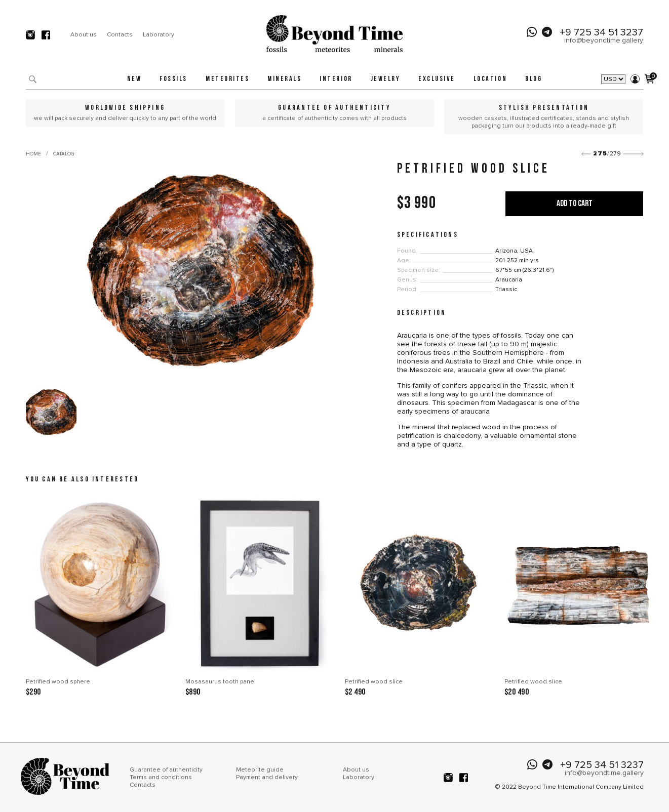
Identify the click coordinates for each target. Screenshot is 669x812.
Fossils (173, 79)
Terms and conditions (161, 777)
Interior (336, 79)
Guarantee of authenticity (166, 770)
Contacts (120, 35)
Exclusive (437, 79)
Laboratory (159, 35)
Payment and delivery (267, 777)
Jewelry (386, 79)
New (134, 79)
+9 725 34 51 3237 (601, 32)
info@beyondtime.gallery (604, 40)
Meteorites (227, 79)
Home (33, 154)
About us (84, 35)
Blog (534, 79)
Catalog (64, 154)
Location (490, 79)
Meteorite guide (260, 770)
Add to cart (575, 204)
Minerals (284, 79)
